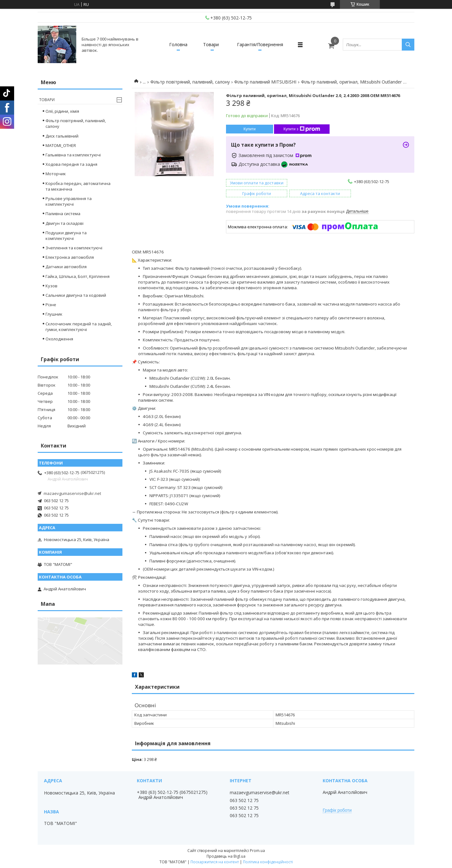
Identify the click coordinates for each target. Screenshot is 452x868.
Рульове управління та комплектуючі (69, 201)
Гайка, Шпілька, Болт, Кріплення (78, 276)
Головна (178, 44)
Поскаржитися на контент (215, 862)
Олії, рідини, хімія (62, 111)
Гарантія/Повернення (260, 44)
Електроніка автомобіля (70, 257)
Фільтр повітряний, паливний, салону (190, 82)
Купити (250, 129)
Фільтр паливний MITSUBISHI (265, 82)
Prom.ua (257, 851)
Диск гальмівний (62, 136)
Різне (51, 305)
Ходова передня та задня (71, 164)
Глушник (54, 314)
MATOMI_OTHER (61, 145)
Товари (211, 44)
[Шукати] (408, 45)
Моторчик (56, 174)
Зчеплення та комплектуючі (74, 248)
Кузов (51, 286)
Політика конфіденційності (268, 862)
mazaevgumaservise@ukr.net (72, 493)
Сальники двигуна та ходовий (76, 295)
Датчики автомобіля (66, 267)
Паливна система (63, 214)
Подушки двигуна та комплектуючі (66, 236)
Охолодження (59, 339)
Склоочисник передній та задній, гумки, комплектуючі (79, 327)
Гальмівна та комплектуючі (73, 155)
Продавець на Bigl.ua (226, 856)
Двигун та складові (65, 223)
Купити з (302, 129)
